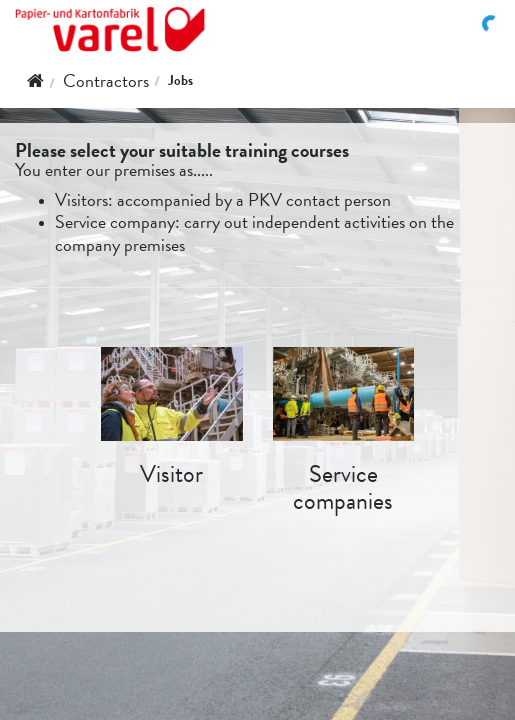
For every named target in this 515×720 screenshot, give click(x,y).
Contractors (106, 80)
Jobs (180, 80)
